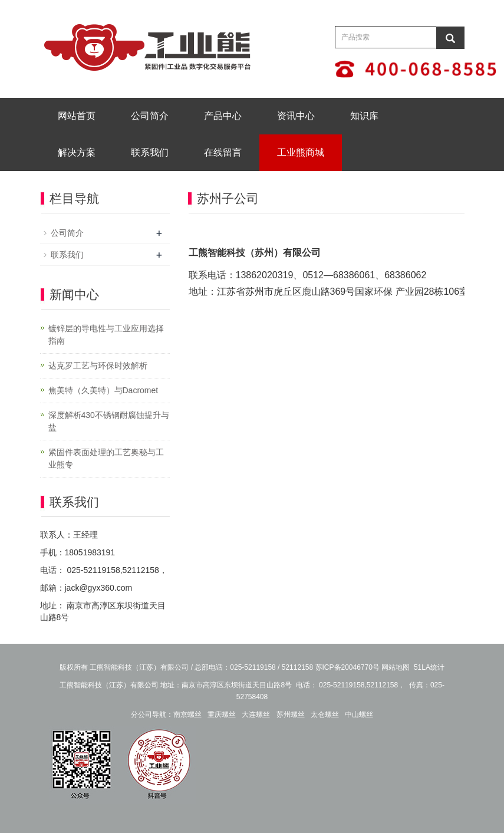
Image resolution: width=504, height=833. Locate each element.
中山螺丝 (359, 715)
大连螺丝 (256, 715)
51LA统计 (429, 667)
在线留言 (223, 152)
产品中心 (223, 116)
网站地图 (396, 667)
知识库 (364, 116)
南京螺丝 (187, 715)
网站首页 (77, 116)
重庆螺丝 (222, 715)
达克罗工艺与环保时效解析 (98, 366)
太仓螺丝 (325, 715)
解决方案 (77, 152)
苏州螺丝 (291, 715)
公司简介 (150, 116)
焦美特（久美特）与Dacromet (103, 390)
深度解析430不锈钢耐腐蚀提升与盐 (109, 421)
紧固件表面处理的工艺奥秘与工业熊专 (106, 458)
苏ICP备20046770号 (347, 667)
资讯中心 (296, 116)
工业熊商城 (301, 152)
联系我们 (150, 152)
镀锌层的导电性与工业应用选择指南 (106, 335)
